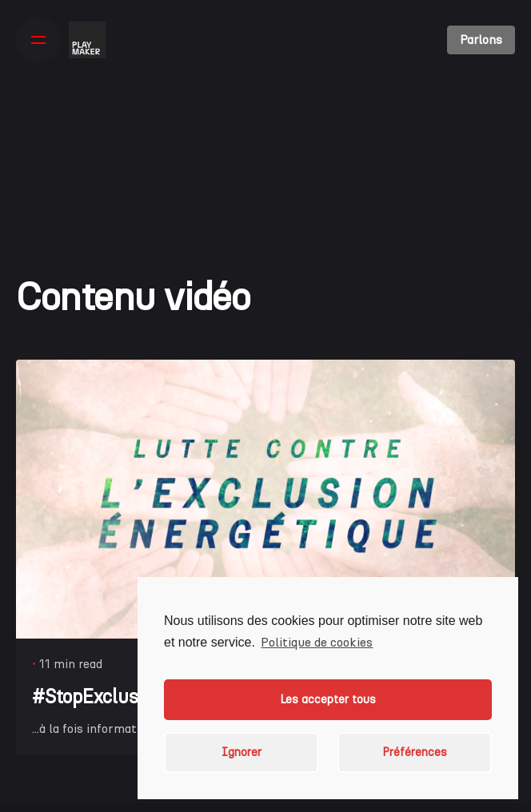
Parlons (481, 40)
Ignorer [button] (242, 752)
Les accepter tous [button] (328, 699)
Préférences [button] (415, 752)
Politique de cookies (317, 642)
